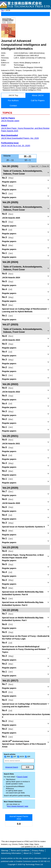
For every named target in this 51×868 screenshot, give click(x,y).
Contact (13, 106)
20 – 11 (10, 160)
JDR (28, 757)
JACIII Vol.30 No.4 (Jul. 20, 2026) (16, 146)
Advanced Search (12, 767)
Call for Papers (38, 100)
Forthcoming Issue (10, 143)
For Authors (13, 100)
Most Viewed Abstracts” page (18, 806)
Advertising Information (11, 853)
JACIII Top (13, 95)
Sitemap (5, 851)
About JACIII (38, 95)
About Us (27, 853)
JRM (7, 757)
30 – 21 (28, 156)
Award (4, 125)
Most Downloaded (9, 135)
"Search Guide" (22, 777)
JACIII (21, 757)
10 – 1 (27, 160)
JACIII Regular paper (10, 121)
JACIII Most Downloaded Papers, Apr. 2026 (20, 138)
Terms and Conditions (20, 851)
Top (2, 10)
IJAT (14, 757)
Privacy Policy (38, 851)
